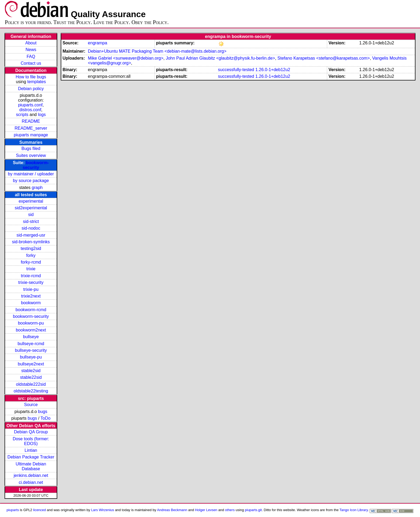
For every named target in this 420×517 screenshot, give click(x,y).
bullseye (31, 337)
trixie (31, 269)
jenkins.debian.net (31, 475)
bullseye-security (31, 350)
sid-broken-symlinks (31, 242)
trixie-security (31, 282)
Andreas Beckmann (172, 510)
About (31, 43)
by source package (31, 181)
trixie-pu (31, 289)
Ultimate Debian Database (31, 466)
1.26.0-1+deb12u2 (273, 70)
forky (31, 255)
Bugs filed (31, 148)
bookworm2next (31, 330)
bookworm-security (36, 165)
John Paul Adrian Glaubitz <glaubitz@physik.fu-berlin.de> (220, 58)
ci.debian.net (31, 482)
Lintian (31, 450)
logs (42, 115)
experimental (31, 201)
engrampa (98, 43)
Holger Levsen (206, 510)
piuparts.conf (30, 105)
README (31, 121)
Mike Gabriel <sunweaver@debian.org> (126, 58)
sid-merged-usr (31, 235)
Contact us (31, 63)
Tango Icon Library (354, 510)
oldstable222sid (31, 384)
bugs (43, 412)
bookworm (31, 303)
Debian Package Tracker (31, 457)
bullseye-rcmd (31, 344)
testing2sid (31, 248)
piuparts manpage (31, 135)
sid (31, 215)
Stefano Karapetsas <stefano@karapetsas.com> (324, 58)
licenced (40, 510)
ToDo (45, 418)
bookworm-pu (31, 323)
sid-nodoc (31, 228)
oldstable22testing (31, 391)
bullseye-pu (31, 357)
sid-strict (31, 221)
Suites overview (31, 155)
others (230, 510)
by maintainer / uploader (31, 174)
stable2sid (31, 371)
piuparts (13, 510)
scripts (22, 115)
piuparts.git (253, 510)
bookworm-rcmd (31, 310)
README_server (31, 128)
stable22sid (31, 377)
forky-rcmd (31, 262)
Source (31, 405)
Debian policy (31, 89)
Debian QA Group (31, 432)
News (31, 50)
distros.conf (30, 110)
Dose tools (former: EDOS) (31, 441)
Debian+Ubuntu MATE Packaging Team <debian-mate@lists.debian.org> (157, 51)
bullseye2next (31, 364)
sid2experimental (31, 208)
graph (37, 188)
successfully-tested (236, 70)
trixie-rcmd (31, 276)
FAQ (31, 57)
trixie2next (31, 296)
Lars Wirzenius (103, 510)
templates (37, 82)
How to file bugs (31, 77)
